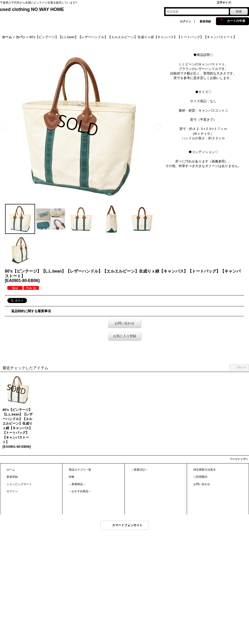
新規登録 (205, 21)
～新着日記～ (139, 470)
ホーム (11, 470)
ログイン (185, 21)
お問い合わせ (124, 323)
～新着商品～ (77, 484)
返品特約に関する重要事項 (31, 311)
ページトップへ (239, 459)
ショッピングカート (19, 484)
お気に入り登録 (125, 336)
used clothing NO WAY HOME (32, 9)
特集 (72, 477)
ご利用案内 (200, 477)
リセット (241, 367)
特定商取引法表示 (205, 470)
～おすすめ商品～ (80, 491)
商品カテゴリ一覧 (80, 470)
